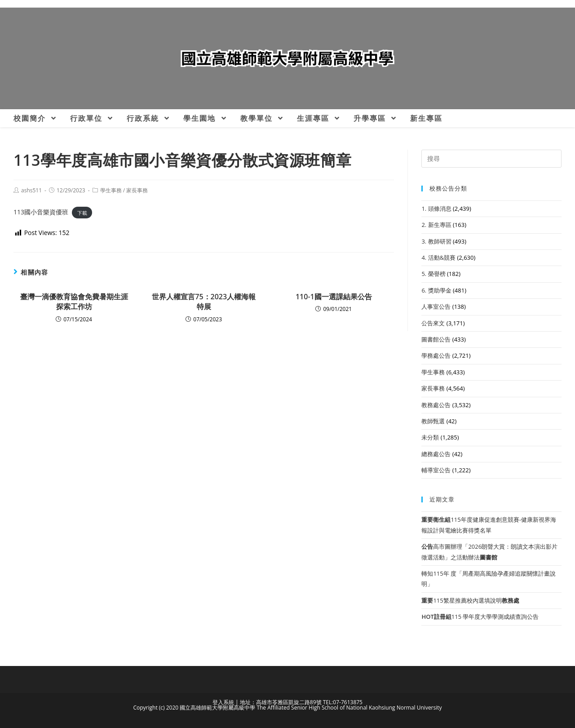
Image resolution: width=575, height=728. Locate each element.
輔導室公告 (436, 470)
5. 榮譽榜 (433, 274)
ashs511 (31, 190)
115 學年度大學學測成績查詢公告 (480, 617)
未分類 (430, 437)
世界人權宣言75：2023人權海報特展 (204, 302)
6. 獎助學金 (436, 290)
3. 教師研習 (436, 241)
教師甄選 (433, 421)
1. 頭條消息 (436, 209)
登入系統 (223, 702)
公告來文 (433, 323)
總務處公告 (436, 454)
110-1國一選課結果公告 (334, 297)
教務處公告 (436, 405)
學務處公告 (436, 355)
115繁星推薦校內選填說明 (470, 600)
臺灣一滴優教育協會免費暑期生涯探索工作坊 (74, 302)
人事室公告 (436, 306)
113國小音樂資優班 (41, 212)
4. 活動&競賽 (438, 257)
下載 (82, 212)
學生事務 (111, 190)
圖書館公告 (436, 339)
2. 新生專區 (436, 225)
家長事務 (137, 190)
